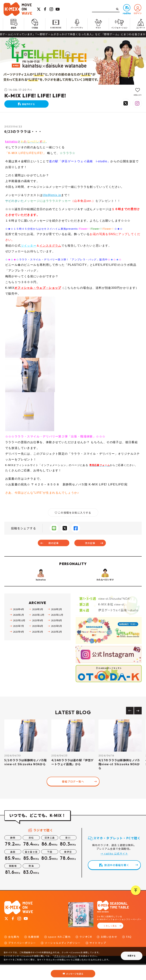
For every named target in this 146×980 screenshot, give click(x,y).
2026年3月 (37, 625)
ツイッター (29, 248)
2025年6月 (37, 642)
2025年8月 (56, 636)
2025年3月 (37, 648)
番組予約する (30, 105)
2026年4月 (18, 625)
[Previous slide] (130, 727)
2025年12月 (38, 631)
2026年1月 (18, 631)
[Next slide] (138, 727)
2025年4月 (18, 648)
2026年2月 (56, 625)
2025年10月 (19, 636)
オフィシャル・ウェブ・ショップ (38, 290)
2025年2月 (56, 648)
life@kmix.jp (52, 198)
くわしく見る (110, 942)
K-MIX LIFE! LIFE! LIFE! (35, 95)
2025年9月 (37, 636)
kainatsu (12, 144)
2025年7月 (18, 642)
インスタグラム (51, 248)
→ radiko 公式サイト (114, 870)
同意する (132, 956)
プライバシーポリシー (65, 956)
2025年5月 (56, 642)
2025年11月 (57, 631)
